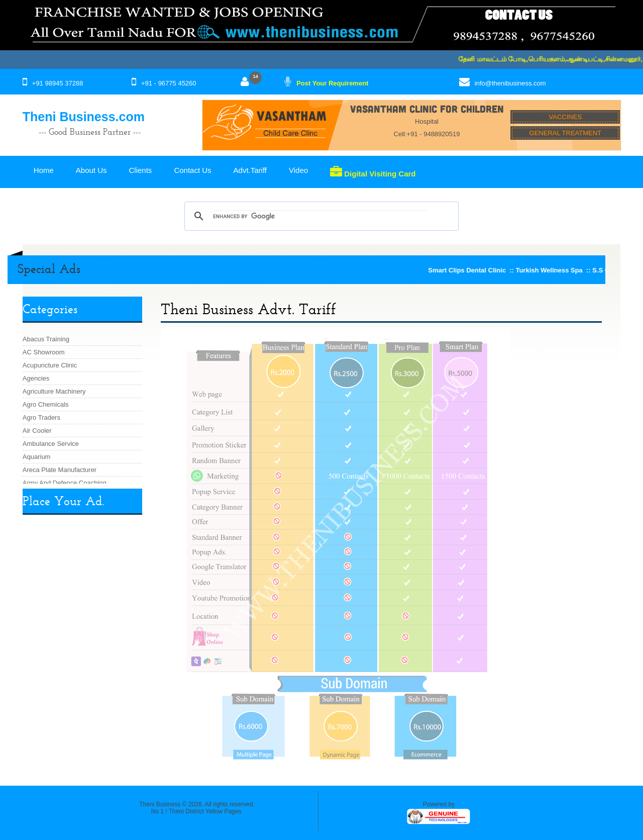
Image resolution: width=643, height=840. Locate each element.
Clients (141, 170)
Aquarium (37, 457)
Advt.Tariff (250, 170)
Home (44, 170)
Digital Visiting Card (373, 172)
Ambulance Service (51, 444)
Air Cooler (37, 431)
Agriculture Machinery (54, 391)
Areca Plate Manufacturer (60, 470)
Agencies (36, 378)
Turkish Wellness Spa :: (558, 270)
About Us (91, 170)
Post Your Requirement (332, 83)
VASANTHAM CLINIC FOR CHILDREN (427, 109)
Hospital (427, 121)
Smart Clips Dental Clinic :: (476, 270)
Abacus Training (46, 339)
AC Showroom (44, 352)
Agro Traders (41, 417)
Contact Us (192, 170)
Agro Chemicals (46, 404)
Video (298, 170)
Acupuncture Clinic (50, 365)
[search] (320, 216)
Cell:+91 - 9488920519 (427, 134)
